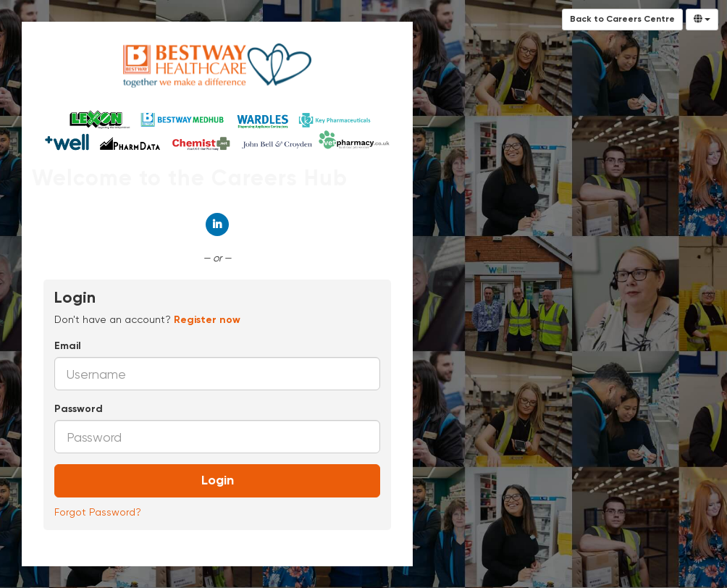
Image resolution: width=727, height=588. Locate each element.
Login (218, 481)
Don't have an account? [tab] (147, 319)
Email (68, 346)
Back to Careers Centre (622, 20)
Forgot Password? (98, 512)
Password (79, 409)
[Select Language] (702, 20)
